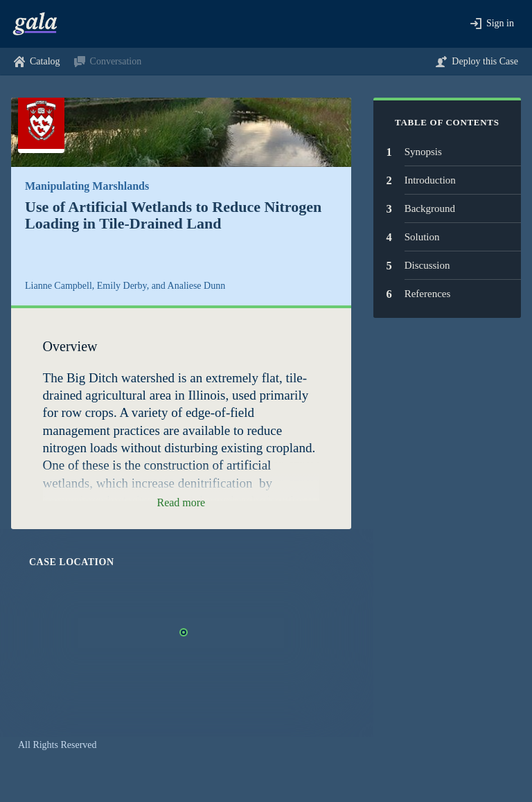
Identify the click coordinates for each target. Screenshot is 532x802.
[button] (492, 24)
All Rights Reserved (57, 745)
